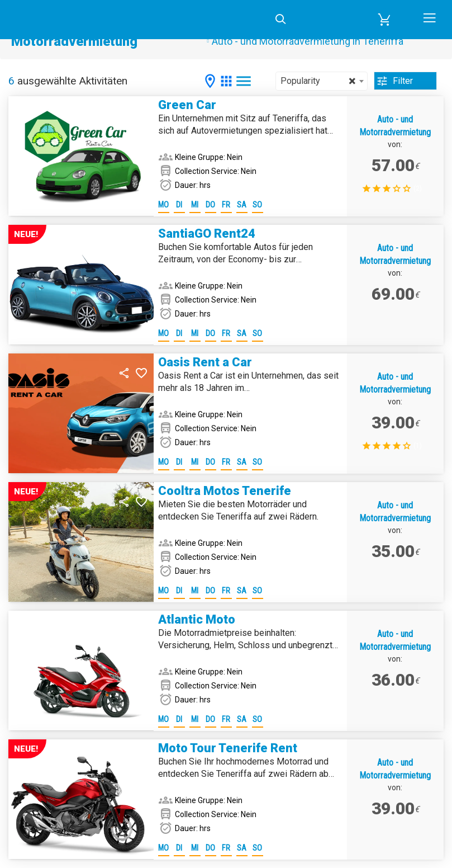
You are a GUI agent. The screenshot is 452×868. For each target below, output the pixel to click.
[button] (384, 20)
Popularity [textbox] (318, 81)
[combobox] (322, 81)
